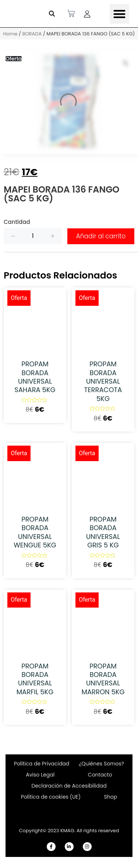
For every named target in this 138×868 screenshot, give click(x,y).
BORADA (32, 34)
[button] (52, 14)
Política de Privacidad (42, 764)
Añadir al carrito (101, 236)
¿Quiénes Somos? (101, 764)
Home (10, 34)
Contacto (100, 775)
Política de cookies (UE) (51, 797)
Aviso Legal (40, 775)
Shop (111, 797)
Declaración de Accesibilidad (69, 786)
